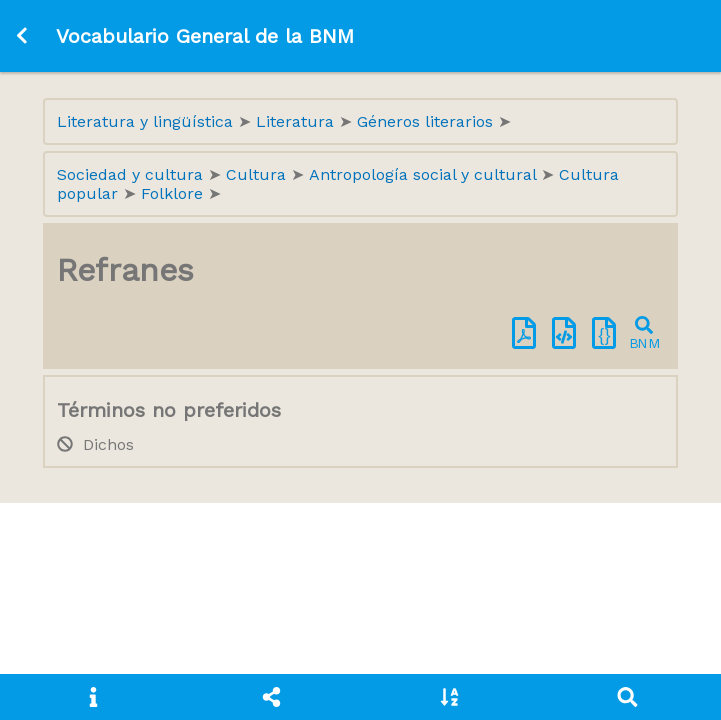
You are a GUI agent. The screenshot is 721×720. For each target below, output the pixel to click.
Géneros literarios (427, 121)
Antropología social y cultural (425, 174)
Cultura (258, 174)
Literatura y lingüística (147, 121)
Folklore (174, 193)
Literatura (297, 121)
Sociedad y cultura (132, 174)
